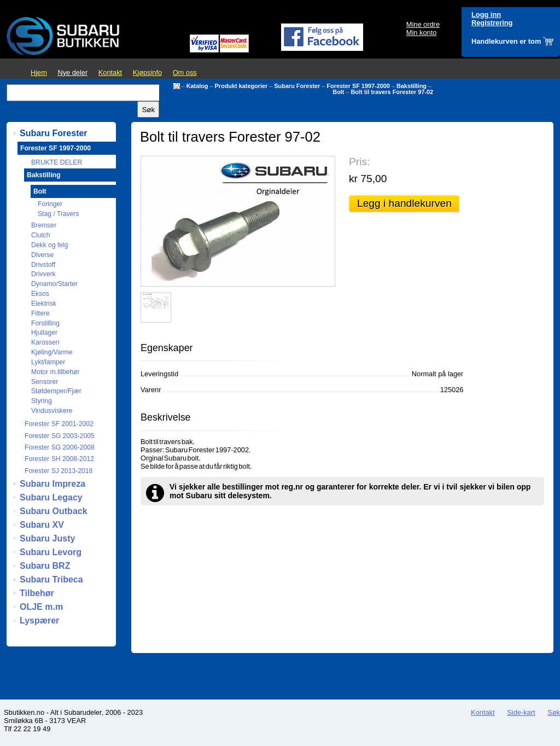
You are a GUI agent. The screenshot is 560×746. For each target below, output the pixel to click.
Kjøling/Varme (52, 352)
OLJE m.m (41, 607)
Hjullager (44, 333)
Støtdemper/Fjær (56, 391)
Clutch (40, 235)
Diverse (42, 255)
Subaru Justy (47, 538)
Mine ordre (423, 24)
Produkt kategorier (241, 86)
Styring (42, 401)
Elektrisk (44, 304)
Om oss (185, 72)
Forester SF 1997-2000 (358, 86)
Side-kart (521, 712)
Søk (554, 712)
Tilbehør (37, 593)
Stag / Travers (59, 214)
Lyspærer (39, 620)
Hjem (39, 72)
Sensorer (45, 382)
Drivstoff (43, 265)
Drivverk (43, 274)
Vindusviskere (52, 411)
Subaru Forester (297, 86)
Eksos (40, 294)
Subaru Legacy (51, 497)
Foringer (50, 204)
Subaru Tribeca (51, 579)
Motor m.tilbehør (56, 372)
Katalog (197, 86)
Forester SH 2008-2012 (59, 459)
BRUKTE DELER (57, 162)
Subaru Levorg (51, 552)
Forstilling (45, 323)
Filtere (40, 313)
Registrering (492, 23)
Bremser (44, 225)
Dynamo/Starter (54, 284)
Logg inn (486, 14)
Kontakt (110, 72)
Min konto (421, 33)
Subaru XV (42, 525)
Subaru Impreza (52, 484)
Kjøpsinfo (147, 72)
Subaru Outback (54, 511)
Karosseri (45, 342)
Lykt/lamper (48, 362)
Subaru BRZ (45, 566)
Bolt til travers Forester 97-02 (392, 92)
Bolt (338, 92)
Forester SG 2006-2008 (60, 447)
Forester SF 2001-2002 (59, 424)
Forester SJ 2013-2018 (59, 471)
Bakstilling (412, 86)
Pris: (359, 162)
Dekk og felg (50, 245)
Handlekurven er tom (506, 41)
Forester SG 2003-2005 (60, 436)
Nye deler (72, 72)
